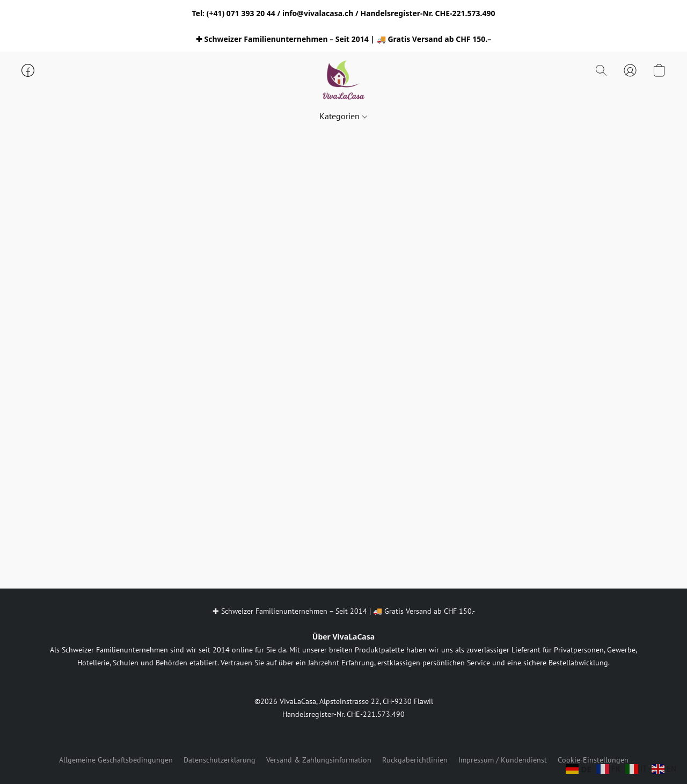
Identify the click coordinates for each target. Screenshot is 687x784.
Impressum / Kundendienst (503, 760)
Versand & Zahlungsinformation (319, 760)
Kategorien (343, 116)
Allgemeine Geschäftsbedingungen (116, 760)
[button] (343, 81)
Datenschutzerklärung (220, 760)
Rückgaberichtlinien (415, 760)
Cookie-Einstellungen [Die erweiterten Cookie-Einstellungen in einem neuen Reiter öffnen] (593, 760)
